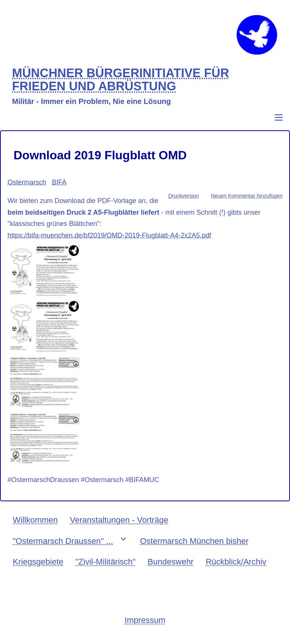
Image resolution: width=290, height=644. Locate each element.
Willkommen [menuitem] (35, 520)
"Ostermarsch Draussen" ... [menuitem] (63, 541)
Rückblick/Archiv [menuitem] (236, 562)
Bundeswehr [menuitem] (170, 562)
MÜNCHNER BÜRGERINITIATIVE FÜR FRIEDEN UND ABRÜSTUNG (121, 80)
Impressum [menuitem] (145, 620)
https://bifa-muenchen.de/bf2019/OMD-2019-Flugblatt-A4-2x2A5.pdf (109, 235)
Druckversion (184, 196)
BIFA (59, 182)
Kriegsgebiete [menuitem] (38, 562)
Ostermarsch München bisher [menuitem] (194, 541)
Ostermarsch (27, 182)
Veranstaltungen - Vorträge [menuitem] (119, 520)
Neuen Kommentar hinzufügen (247, 196)
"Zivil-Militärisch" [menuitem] (106, 562)
